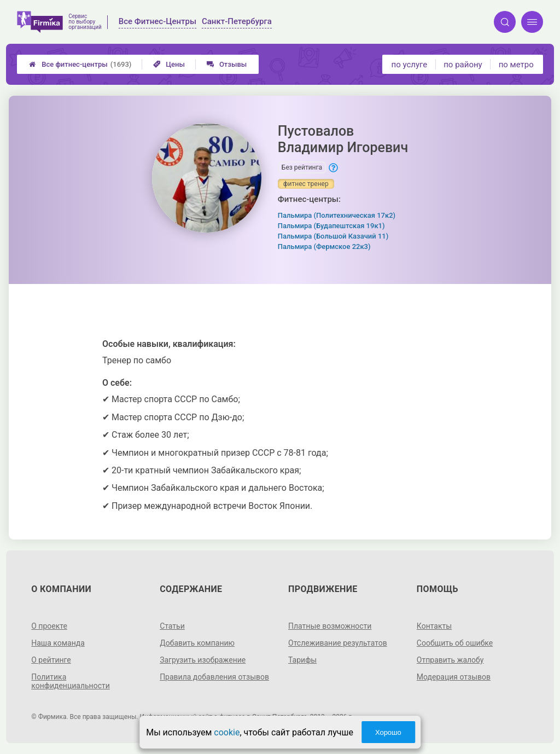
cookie (227, 732)
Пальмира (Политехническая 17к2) (337, 215)
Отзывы (227, 64)
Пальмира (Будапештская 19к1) (331, 226)
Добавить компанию (197, 643)
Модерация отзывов (454, 677)
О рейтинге (51, 660)
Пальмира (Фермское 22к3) (324, 246)
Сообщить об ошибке (455, 643)
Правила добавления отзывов (214, 677)
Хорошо (388, 732)
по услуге (410, 65)
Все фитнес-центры (80, 64)
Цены (169, 64)
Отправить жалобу (450, 660)
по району (463, 65)
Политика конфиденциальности (71, 681)
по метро (516, 65)
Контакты (434, 626)
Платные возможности (330, 626)
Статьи (172, 626)
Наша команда (58, 643)
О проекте (49, 626)
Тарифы (302, 660)
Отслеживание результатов (338, 643)
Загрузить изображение (203, 660)
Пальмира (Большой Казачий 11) (333, 236)
